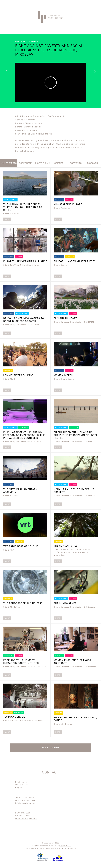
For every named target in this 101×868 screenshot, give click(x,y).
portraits (76, 163)
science (59, 163)
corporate (25, 163)
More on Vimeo (50, 748)
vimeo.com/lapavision (26, 819)
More (7, 219)
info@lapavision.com (25, 803)
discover (93, 163)
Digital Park (65, 846)
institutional (43, 163)
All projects (9, 163)
